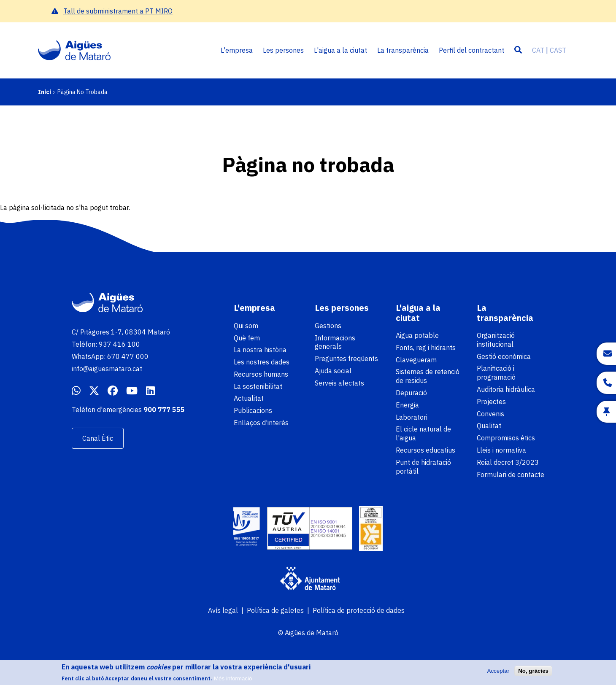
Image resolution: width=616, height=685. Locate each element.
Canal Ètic (98, 438)
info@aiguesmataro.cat (107, 369)
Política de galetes (275, 610)
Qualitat (489, 426)
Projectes (491, 402)
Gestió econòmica (504, 356)
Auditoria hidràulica (506, 389)
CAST (558, 50)
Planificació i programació (496, 373)
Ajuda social (333, 371)
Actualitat (249, 398)
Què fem (247, 338)
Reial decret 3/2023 (508, 462)
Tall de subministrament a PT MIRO (118, 11)
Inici (45, 92)
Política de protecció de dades (359, 610)
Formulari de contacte (511, 475)
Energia (407, 405)
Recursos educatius (426, 450)
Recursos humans (261, 374)
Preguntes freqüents (346, 359)
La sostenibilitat (258, 386)
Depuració (411, 393)
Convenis (490, 414)
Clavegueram (416, 360)
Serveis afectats (339, 383)
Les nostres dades (262, 362)
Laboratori (412, 417)
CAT (538, 50)
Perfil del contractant (471, 50)
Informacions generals (335, 342)
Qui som (246, 326)
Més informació (233, 681)
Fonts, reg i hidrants (426, 348)
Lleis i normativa (501, 450)
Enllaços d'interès (261, 423)
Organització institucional (496, 340)
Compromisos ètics (506, 438)
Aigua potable (417, 335)
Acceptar (498, 673)
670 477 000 (128, 356)
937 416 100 (119, 344)
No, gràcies (533, 673)
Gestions (328, 326)
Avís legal (223, 610)
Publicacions (253, 410)
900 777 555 (164, 410)
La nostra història (260, 350)
